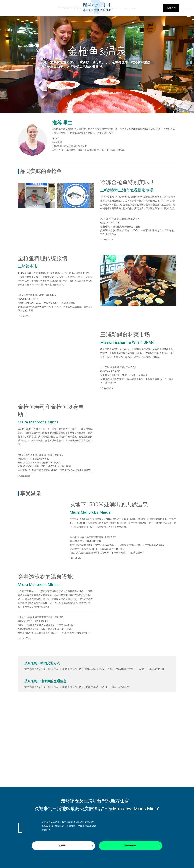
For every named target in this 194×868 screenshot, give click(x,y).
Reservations (130, 846)
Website (63, 846)
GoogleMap (107, 240)
